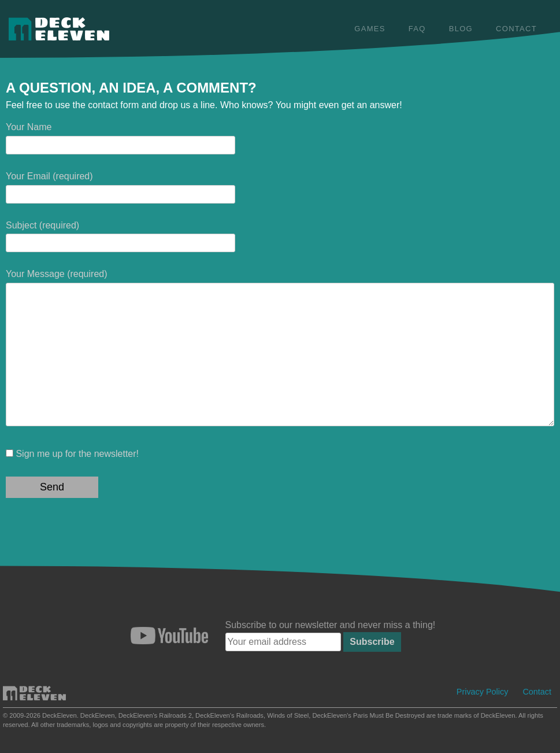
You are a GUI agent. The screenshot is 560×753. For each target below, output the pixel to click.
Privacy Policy (483, 692)
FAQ (417, 29)
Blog (461, 29)
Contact (516, 29)
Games (370, 29)
